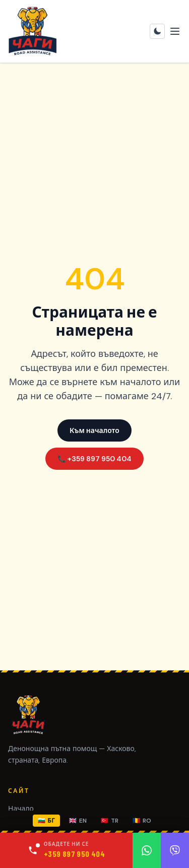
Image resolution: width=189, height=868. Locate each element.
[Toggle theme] (157, 31)
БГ (46, 821)
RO (142, 821)
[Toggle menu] (175, 31)
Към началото (94, 430)
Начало (21, 809)
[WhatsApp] (147, 850)
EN (78, 821)
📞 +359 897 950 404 (94, 459)
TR (110, 821)
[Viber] (175, 850)
